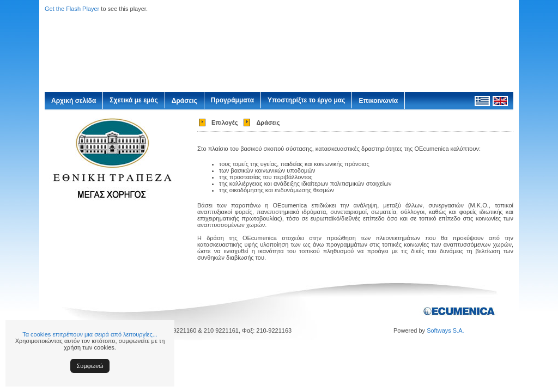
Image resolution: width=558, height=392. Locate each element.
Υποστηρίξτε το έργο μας (306, 100)
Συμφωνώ (90, 366)
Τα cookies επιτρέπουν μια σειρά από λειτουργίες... (90, 334)
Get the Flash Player (72, 9)
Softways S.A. (445, 330)
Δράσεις (184, 101)
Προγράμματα (232, 100)
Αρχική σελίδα (74, 101)
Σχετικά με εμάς (134, 100)
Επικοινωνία (378, 101)
